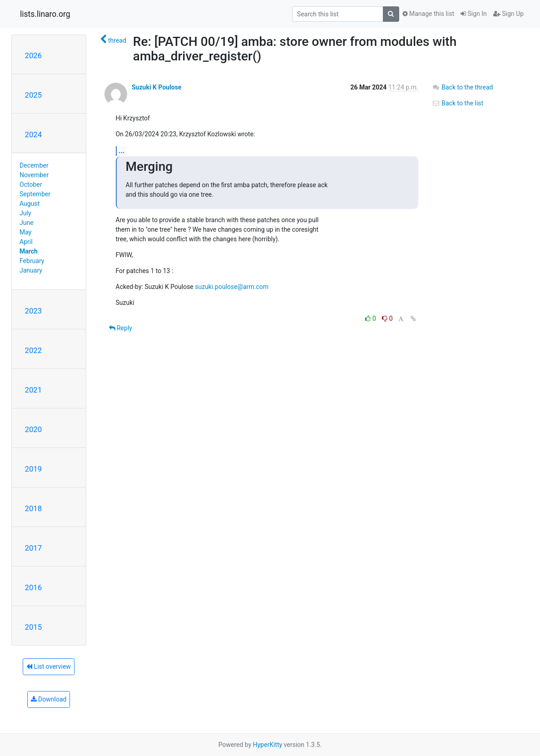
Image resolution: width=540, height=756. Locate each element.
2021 (34, 390)
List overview (49, 666)
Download (49, 699)
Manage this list (428, 14)
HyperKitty (268, 745)
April (26, 242)
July (25, 213)
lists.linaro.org (45, 14)
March (29, 251)
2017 (34, 548)
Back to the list (458, 103)
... (122, 151)
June (27, 223)
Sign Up (508, 14)
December (34, 165)
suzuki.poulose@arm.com (232, 287)
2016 (34, 587)
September (35, 194)
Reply (121, 328)
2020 (34, 429)
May (25, 232)
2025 (34, 95)
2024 (34, 134)
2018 (34, 508)
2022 (34, 350)
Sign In (474, 14)
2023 (34, 311)
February (32, 261)
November (34, 175)
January (31, 270)
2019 (34, 469)
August (30, 204)
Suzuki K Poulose (157, 87)
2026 (34, 55)
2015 (34, 627)
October (31, 184)
